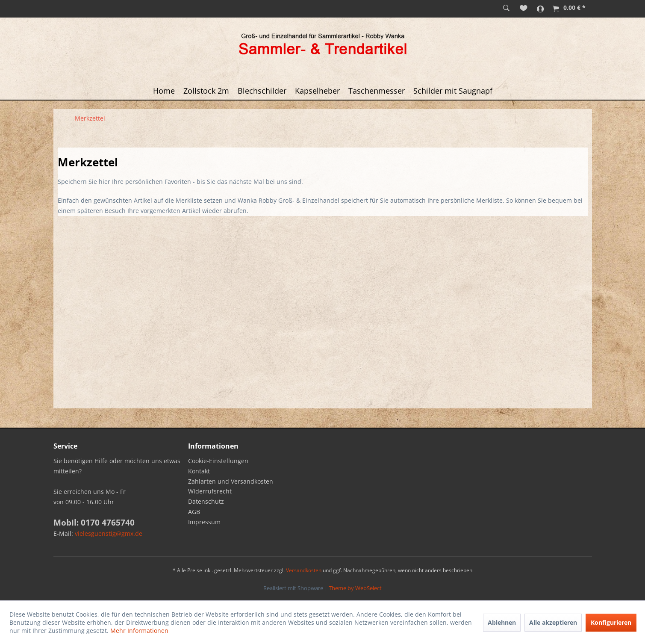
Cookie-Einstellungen (218, 461)
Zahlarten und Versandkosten (231, 481)
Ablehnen (502, 622)
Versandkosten (304, 570)
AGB (194, 512)
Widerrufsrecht (210, 491)
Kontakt (199, 471)
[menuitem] (506, 9)
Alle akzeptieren (553, 622)
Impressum (204, 522)
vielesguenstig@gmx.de (109, 533)
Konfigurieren (611, 622)
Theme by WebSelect (355, 588)
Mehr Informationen (139, 631)
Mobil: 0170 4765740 (94, 523)
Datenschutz (206, 501)
